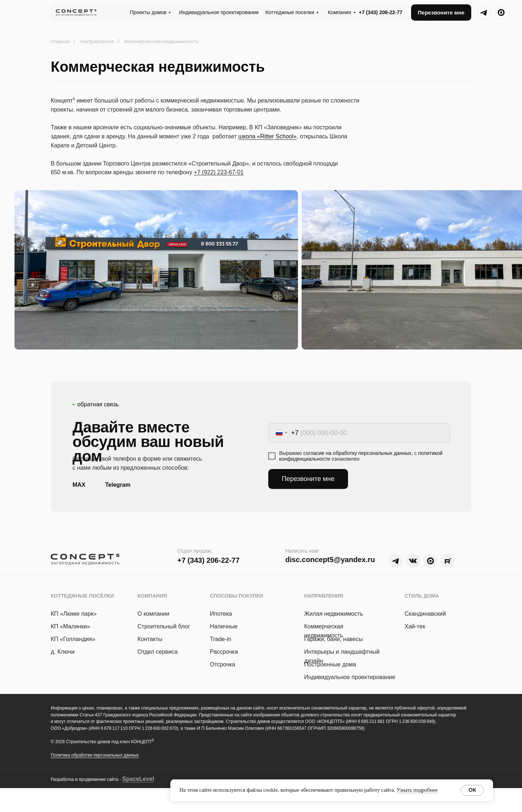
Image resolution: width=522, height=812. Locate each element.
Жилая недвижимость (333, 614)
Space (131, 779)
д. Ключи (63, 652)
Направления (97, 41)
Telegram (118, 485)
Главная (60, 41)
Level (147, 779)
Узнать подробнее (417, 790)
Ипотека (221, 614)
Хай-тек (415, 626)
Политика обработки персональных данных (95, 755)
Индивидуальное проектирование (350, 677)
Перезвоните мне (308, 479)
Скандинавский (425, 614)
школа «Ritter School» (268, 136)
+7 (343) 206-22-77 (381, 12)
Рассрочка (224, 652)
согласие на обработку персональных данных (357, 453)
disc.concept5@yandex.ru (330, 560)
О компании (153, 614)
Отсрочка (223, 664)
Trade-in (221, 639)
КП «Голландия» (73, 639)
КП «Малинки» (71, 626)
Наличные (224, 626)
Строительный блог (164, 626)
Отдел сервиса (158, 652)
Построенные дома (330, 664)
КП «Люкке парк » (74, 614)
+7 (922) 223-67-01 (219, 172)
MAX (79, 485)
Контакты (150, 639)
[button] (441, 12)
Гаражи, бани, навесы (333, 639)
